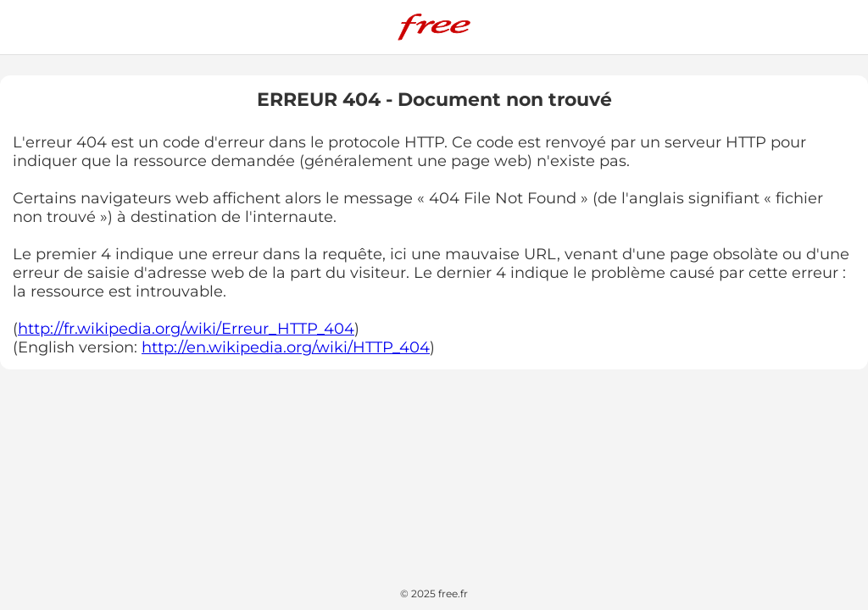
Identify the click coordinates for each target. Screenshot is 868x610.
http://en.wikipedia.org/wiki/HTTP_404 (286, 347)
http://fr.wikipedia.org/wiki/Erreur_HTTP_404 (186, 329)
